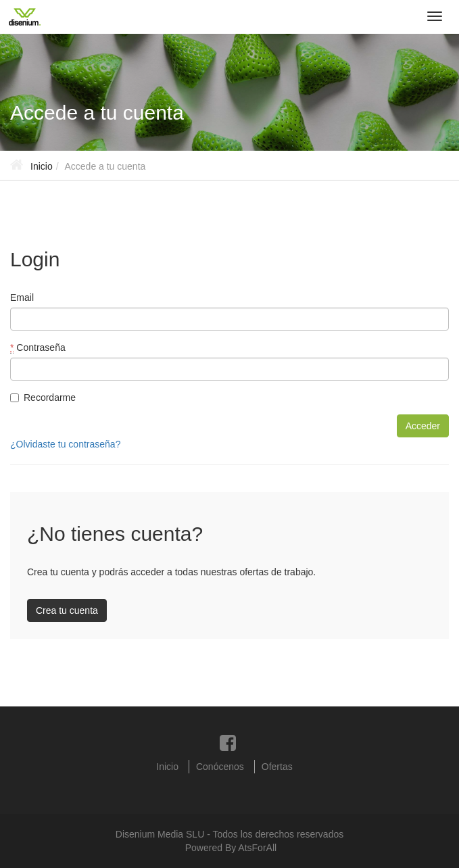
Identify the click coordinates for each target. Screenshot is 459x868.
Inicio (42, 166)
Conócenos (220, 767)
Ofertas (277, 767)
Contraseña (38, 348)
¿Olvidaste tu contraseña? (65, 444)
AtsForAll (257, 848)
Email (22, 297)
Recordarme (43, 397)
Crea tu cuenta (67, 610)
